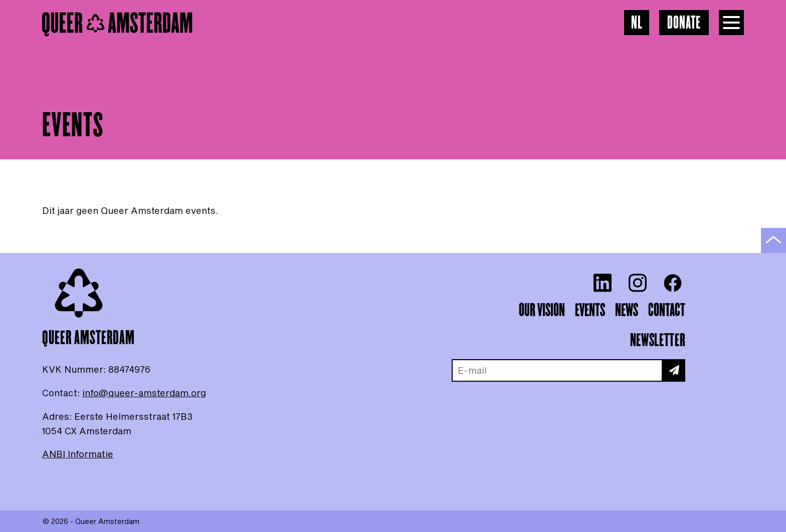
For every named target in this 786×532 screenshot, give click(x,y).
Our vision (542, 311)
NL (637, 23)
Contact (667, 311)
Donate (684, 23)
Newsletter (658, 341)
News (627, 311)
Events (590, 311)
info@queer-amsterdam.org (144, 393)
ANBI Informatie (78, 454)
